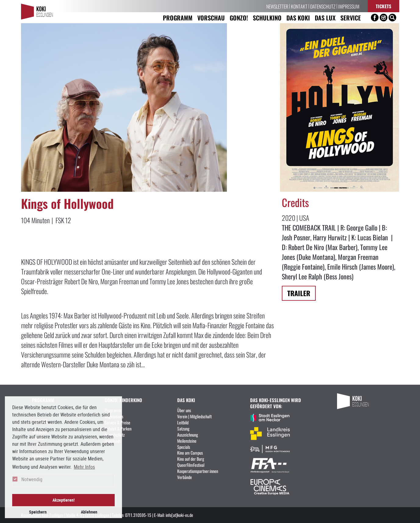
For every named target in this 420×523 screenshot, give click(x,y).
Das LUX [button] (325, 18)
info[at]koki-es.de (179, 515)
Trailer (299, 293)
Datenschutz (323, 6)
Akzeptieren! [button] (64, 500)
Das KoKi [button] (298, 18)
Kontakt (299, 6)
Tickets (384, 6)
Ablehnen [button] (89, 512)
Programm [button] (178, 18)
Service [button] (351, 18)
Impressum (349, 6)
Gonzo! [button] (239, 18)
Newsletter (277, 6)
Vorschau (211, 18)
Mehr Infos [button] (84, 467)
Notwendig (32, 479)
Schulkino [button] (267, 18)
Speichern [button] (38, 512)
